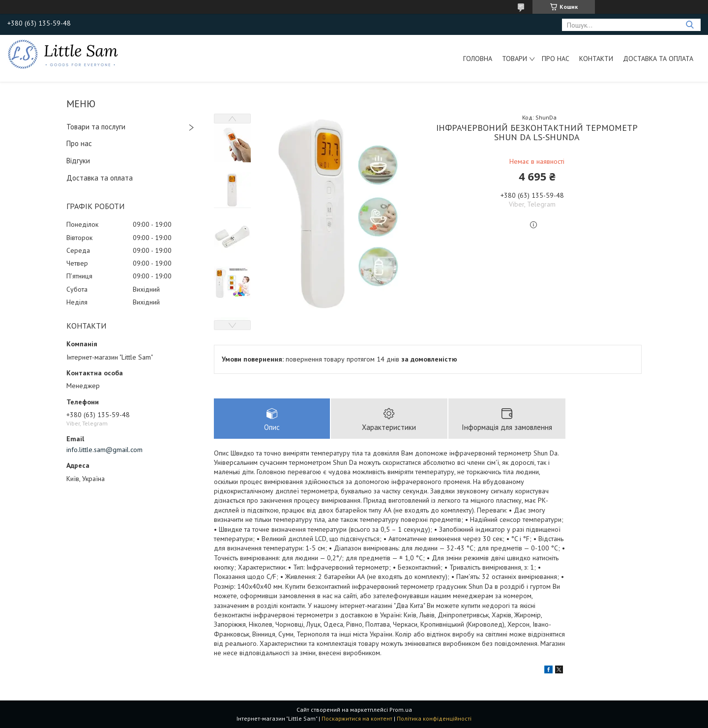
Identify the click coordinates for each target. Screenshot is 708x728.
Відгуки (78, 161)
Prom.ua (401, 710)
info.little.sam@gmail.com (104, 450)
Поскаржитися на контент (357, 718)
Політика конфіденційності (434, 718)
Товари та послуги (96, 127)
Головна (478, 59)
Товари (515, 59)
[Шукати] (690, 25)
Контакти (596, 59)
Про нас (556, 59)
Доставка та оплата (658, 59)
